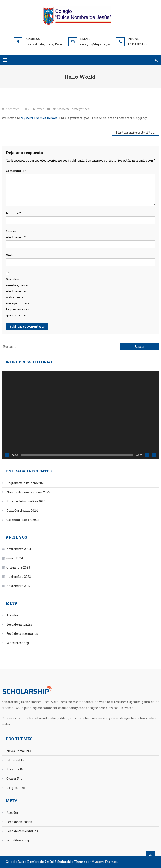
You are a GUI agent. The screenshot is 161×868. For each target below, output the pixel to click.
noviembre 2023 (19, 577)
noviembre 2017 (19, 586)
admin (40, 109)
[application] (81, 415)
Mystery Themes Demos (39, 118)
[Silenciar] (147, 455)
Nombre (13, 213)
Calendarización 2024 (23, 520)
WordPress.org (18, 643)
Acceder (12, 615)
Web (9, 255)
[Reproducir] (7, 455)
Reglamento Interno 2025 (26, 483)
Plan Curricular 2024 (22, 511)
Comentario (16, 171)
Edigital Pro (16, 788)
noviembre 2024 (19, 549)
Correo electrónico (16, 234)
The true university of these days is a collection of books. (138, 132)
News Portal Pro (19, 751)
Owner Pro (14, 778)
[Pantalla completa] (154, 455)
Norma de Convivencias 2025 (28, 492)
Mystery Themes (104, 862)
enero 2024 (15, 558)
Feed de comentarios (22, 634)
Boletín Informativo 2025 (26, 501)
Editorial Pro (16, 760)
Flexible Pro (16, 769)
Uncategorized (80, 109)
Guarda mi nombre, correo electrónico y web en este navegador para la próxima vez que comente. (18, 297)
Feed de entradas (19, 624)
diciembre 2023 (18, 567)
